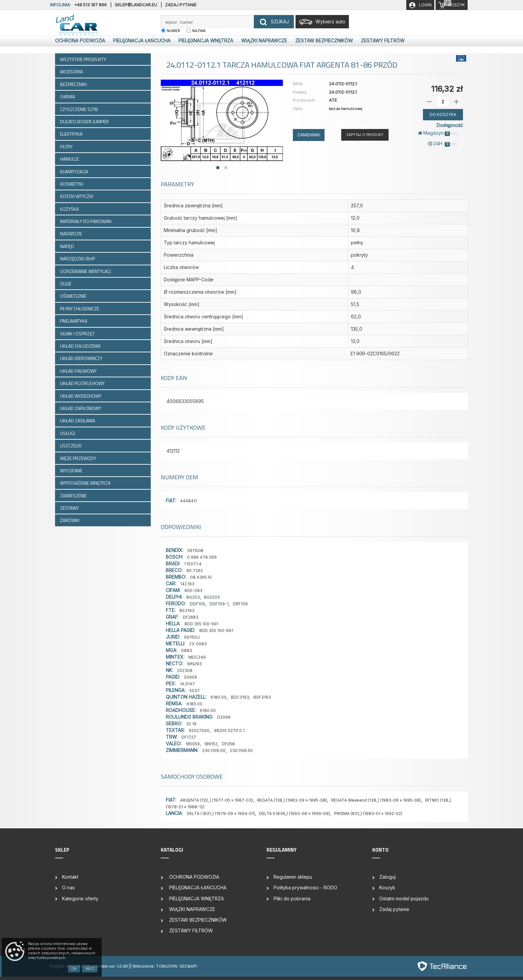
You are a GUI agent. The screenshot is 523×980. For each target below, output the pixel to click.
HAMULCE (70, 159)
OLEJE (66, 283)
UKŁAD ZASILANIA (78, 420)
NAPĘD (68, 246)
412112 (173, 451)
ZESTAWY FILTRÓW (382, 40)
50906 (191, 677)
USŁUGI (68, 433)
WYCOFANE (72, 470)
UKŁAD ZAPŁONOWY (81, 408)
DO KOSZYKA (443, 114)
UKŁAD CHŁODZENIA (81, 346)
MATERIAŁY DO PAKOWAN (86, 221)
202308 (185, 670)
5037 (195, 690)
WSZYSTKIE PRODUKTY (83, 59)
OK (74, 969)
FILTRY (67, 146)
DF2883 (191, 617)
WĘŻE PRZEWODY (79, 458)
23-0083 (198, 644)
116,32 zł (447, 89)
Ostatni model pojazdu (404, 898)
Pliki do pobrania (292, 898)
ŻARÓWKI (70, 520)
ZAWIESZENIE (74, 495)
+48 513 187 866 (90, 5)
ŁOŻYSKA (70, 209)
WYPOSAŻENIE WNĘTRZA (86, 483)
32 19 (191, 724)
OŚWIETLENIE (74, 296)
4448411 (188, 501)
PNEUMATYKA (74, 321)
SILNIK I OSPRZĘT (78, 333)
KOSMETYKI (72, 184)
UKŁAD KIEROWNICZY (82, 358)
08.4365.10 (201, 577)
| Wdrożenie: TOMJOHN (155, 966)
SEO (184, 966)
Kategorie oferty (80, 898)
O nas (68, 887)
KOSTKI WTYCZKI (77, 196)
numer (173, 31)
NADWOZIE (72, 233)
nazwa (199, 31)
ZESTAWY (70, 508)
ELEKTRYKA (72, 134)
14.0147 (187, 684)
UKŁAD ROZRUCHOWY (83, 383)
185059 (193, 744)
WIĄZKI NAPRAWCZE (264, 40)
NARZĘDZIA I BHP (78, 258)
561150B (195, 550)
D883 (187, 650)
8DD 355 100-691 (201, 624)
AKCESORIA (72, 71)
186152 (211, 744)
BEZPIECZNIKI (74, 84)
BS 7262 (195, 570)
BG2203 (212, 597)
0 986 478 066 (202, 557)
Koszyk (387, 887)
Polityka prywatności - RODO (305, 887)
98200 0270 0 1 (229, 730)
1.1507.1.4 (193, 564)
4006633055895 (185, 401)
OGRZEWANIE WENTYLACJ (86, 271)
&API (192, 966)
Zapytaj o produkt (365, 135)
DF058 (228, 744)
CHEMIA (68, 96)
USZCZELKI (71, 445)
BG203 (193, 597)
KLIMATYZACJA (75, 171)
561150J (192, 637)
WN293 (194, 664)
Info (90, 969)
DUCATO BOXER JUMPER (85, 121)
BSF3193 (262, 697)
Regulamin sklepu (293, 877)
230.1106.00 (214, 750)
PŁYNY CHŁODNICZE (80, 308)
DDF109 (197, 604)
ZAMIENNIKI (309, 135)
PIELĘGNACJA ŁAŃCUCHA (141, 40)
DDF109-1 (219, 604)
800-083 (193, 590)
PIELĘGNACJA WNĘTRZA (205, 40)
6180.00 (218, 697)
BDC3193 (240, 697)
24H (443, 144)
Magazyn (438, 133)
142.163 (187, 584)
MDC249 (197, 657)
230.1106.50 (241, 750)
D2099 (224, 717)
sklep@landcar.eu (136, 5)
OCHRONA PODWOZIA (79, 40)
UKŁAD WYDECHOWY (81, 396)
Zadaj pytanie (181, 5)
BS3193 (187, 610)
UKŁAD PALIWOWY (79, 371)
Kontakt (70, 877)
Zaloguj (387, 877)
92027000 (199, 730)
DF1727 (189, 737)
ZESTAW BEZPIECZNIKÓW (323, 40)
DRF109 (240, 604)
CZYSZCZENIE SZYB (80, 109)
